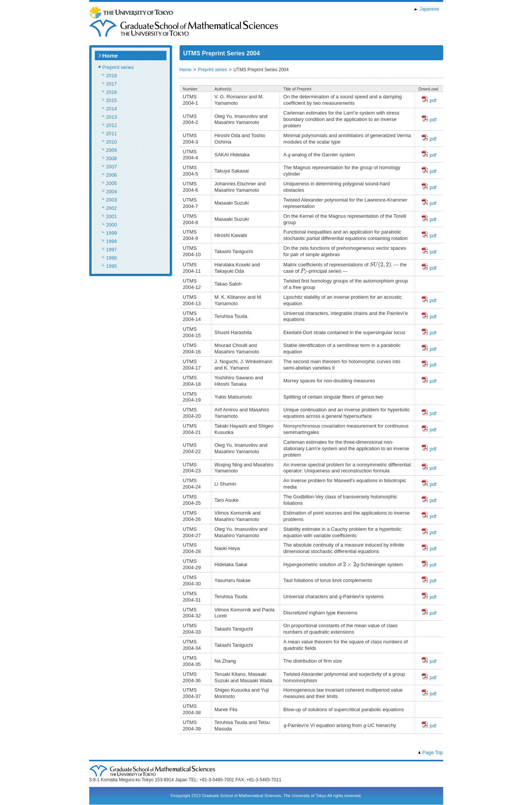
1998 (112, 241)
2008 (112, 158)
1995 (112, 266)
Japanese (429, 9)
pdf (429, 100)
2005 (112, 183)
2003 (112, 200)
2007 (112, 167)
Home (110, 56)
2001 (112, 216)
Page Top (433, 752)
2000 (112, 225)
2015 (112, 100)
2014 (112, 109)
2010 (112, 142)
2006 (112, 175)
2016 (112, 92)
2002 (112, 208)
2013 (112, 117)
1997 (112, 250)
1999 (112, 233)
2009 (112, 150)
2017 (112, 84)
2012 (112, 125)
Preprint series (118, 67)
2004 (112, 192)
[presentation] (289, 156)
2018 (112, 76)
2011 (112, 134)
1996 (112, 258)
